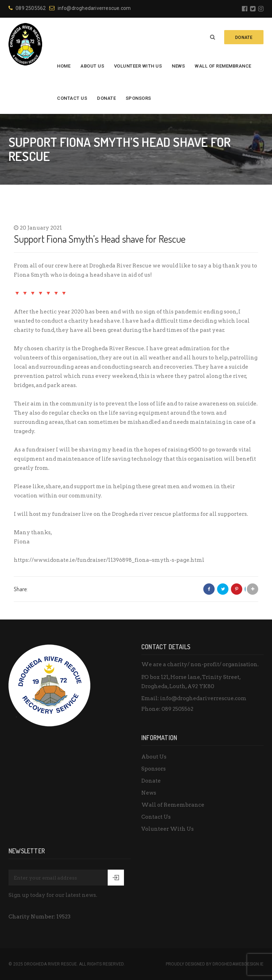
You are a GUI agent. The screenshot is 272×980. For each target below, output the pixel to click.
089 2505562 (27, 8)
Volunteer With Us (138, 66)
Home (64, 66)
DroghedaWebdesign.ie (238, 964)
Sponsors (138, 98)
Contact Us (72, 98)
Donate (106, 98)
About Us (92, 66)
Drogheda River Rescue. (51, 964)
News (178, 66)
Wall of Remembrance (223, 66)
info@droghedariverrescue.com (90, 8)
